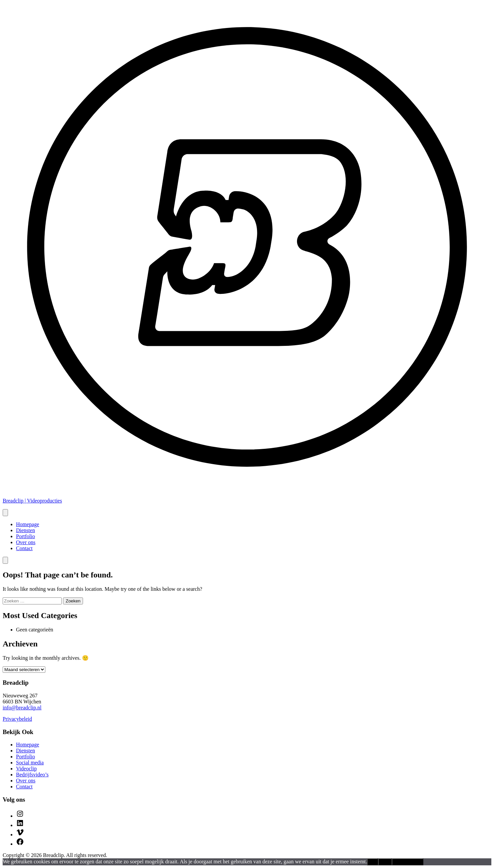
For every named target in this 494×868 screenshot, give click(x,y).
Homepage (27, 524)
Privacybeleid (17, 719)
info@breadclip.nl (22, 708)
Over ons (26, 542)
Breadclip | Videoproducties (32, 501)
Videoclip (26, 769)
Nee (385, 862)
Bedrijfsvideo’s (32, 775)
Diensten (25, 530)
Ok (372, 862)
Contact (24, 548)
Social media (30, 763)
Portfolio (25, 536)
